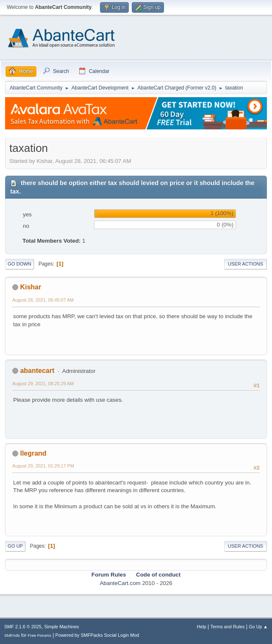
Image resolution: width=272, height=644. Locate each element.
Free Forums (39, 635)
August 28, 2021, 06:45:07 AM (43, 300)
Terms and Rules (228, 627)
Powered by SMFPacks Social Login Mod (97, 635)
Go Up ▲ (258, 627)
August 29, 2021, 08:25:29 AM (43, 384)
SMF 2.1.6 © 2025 (23, 627)
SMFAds (12, 635)
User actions (246, 264)
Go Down (19, 264)
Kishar (31, 287)
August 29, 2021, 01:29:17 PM (43, 466)
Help (202, 627)
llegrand (33, 453)
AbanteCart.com (120, 583)
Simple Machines (61, 627)
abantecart (37, 371)
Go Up (15, 546)
